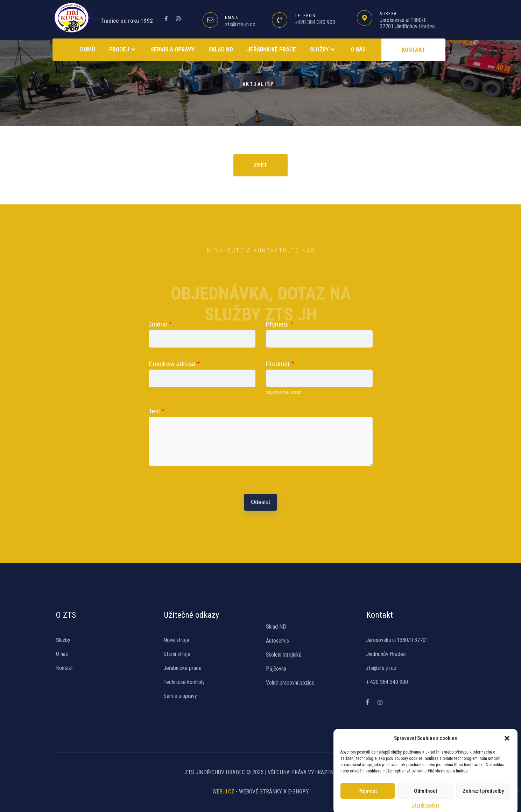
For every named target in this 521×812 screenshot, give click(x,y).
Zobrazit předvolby (483, 786)
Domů (88, 49)
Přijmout (368, 786)
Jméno (160, 324)
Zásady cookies (426, 800)
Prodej (123, 50)
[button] (507, 733)
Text (157, 411)
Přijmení (280, 324)
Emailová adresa (174, 364)
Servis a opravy (173, 49)
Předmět (280, 364)
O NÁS (358, 49)
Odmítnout (425, 786)
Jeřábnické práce (272, 49)
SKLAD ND (221, 49)
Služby (323, 50)
